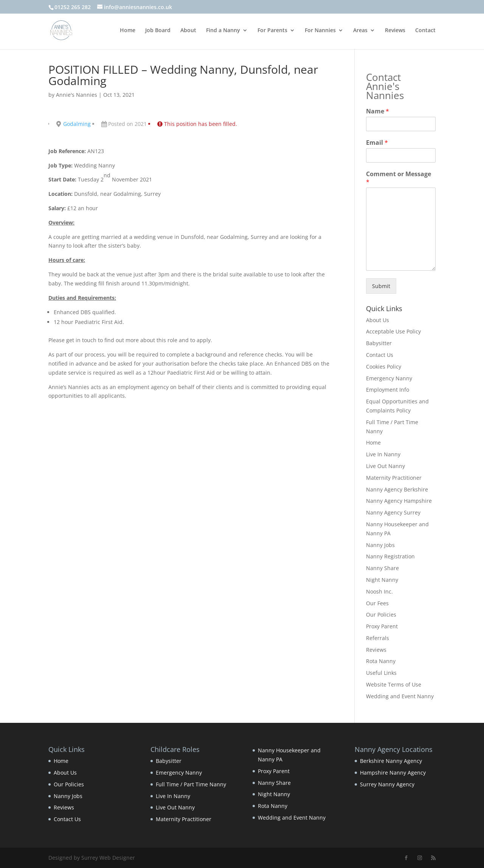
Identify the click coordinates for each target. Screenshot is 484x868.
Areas (360, 31)
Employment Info (388, 390)
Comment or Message (399, 178)
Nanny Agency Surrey (393, 512)
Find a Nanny (223, 31)
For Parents (272, 31)
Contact (425, 31)
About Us (378, 320)
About (188, 31)
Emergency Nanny (389, 378)
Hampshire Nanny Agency (393, 773)
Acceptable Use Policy (393, 331)
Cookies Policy (384, 367)
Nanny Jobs (380, 545)
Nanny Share (382, 568)
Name (378, 111)
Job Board (158, 31)
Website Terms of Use (394, 684)
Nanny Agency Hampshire (399, 501)
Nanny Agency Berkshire (397, 489)
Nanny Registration (390, 556)
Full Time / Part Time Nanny (191, 784)
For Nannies (320, 31)
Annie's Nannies (77, 95)
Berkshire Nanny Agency (391, 761)
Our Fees (377, 603)
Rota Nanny (381, 661)
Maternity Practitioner (394, 478)
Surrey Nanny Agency (387, 784)
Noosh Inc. (379, 591)
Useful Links (381, 673)
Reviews (395, 31)
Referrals (378, 638)
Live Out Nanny (385, 466)
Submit (381, 286)
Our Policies (381, 615)
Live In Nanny (383, 454)
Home (128, 31)
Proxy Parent (382, 626)
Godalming (77, 124)
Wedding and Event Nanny (400, 696)
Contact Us (380, 355)
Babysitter (379, 343)
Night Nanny (382, 580)
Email (377, 143)
